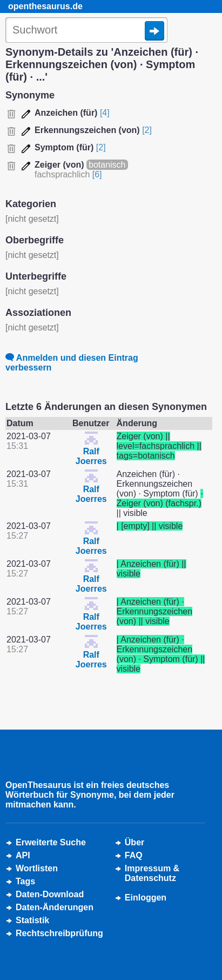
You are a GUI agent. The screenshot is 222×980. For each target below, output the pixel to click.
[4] (105, 113)
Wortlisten (37, 868)
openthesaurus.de (45, 6)
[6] (97, 174)
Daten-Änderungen (55, 907)
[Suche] (86, 31)
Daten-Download (50, 894)
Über (134, 842)
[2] (147, 130)
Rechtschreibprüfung (59, 933)
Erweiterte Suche (51, 842)
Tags (25, 881)
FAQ (134, 855)
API (23, 855)
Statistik (32, 920)
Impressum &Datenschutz (152, 873)
